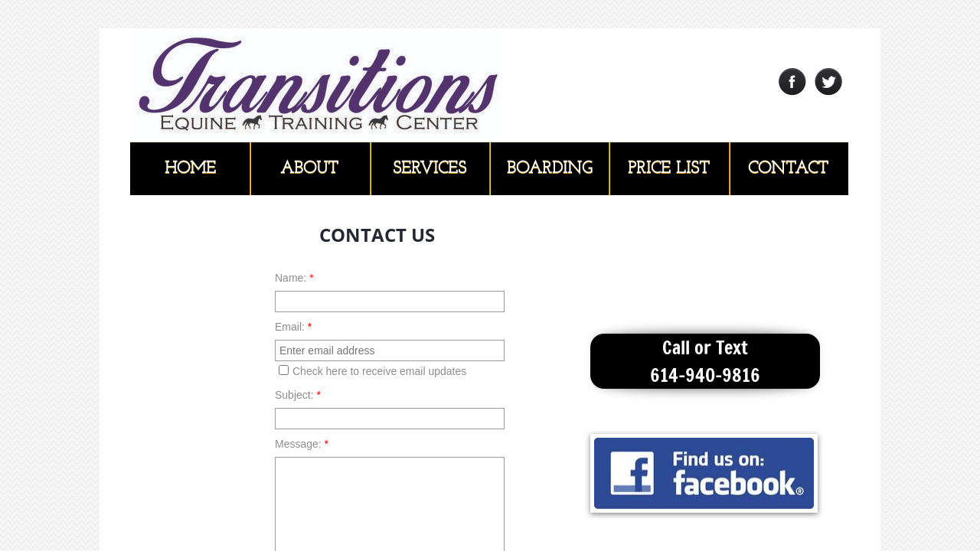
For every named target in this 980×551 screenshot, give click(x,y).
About (309, 169)
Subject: (298, 395)
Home (190, 169)
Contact (788, 169)
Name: (294, 278)
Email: (293, 327)
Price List (669, 169)
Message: (302, 444)
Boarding (549, 169)
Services (430, 169)
